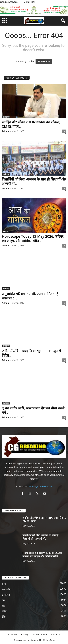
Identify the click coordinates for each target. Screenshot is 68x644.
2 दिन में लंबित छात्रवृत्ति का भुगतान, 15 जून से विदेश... (31, 353)
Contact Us (56, 634)
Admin (5, 131)
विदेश (4, 611)
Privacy (25, 634)
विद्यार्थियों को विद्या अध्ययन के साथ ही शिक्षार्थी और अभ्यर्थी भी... (34, 181)
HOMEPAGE (44, 61)
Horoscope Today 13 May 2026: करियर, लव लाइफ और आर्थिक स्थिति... (33, 239)
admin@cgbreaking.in (40, 486)
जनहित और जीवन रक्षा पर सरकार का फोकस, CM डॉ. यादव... (31, 124)
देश (3, 600)
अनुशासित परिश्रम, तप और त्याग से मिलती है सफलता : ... (30, 296)
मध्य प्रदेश (6, 117)
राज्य (4, 584)
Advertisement (40, 634)
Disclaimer (12, 634)
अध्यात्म (5, 231)
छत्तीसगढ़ (6, 174)
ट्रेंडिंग (4, 617)
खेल (4, 606)
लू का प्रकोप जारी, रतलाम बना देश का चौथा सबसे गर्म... (33, 410)
